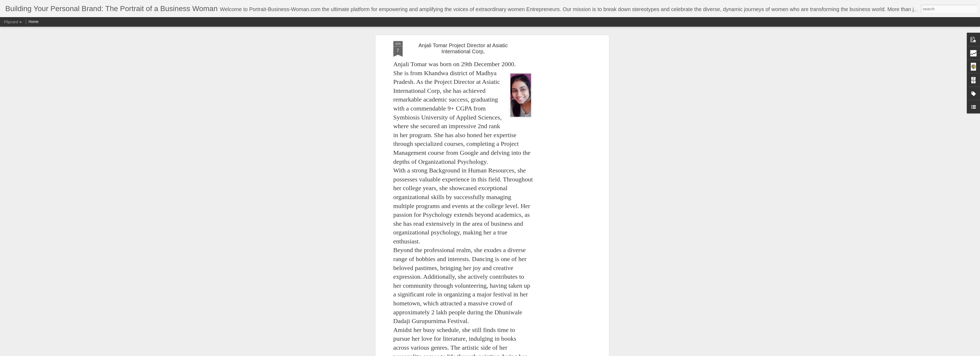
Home (33, 22)
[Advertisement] (562, 124)
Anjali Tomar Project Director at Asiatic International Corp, (463, 48)
